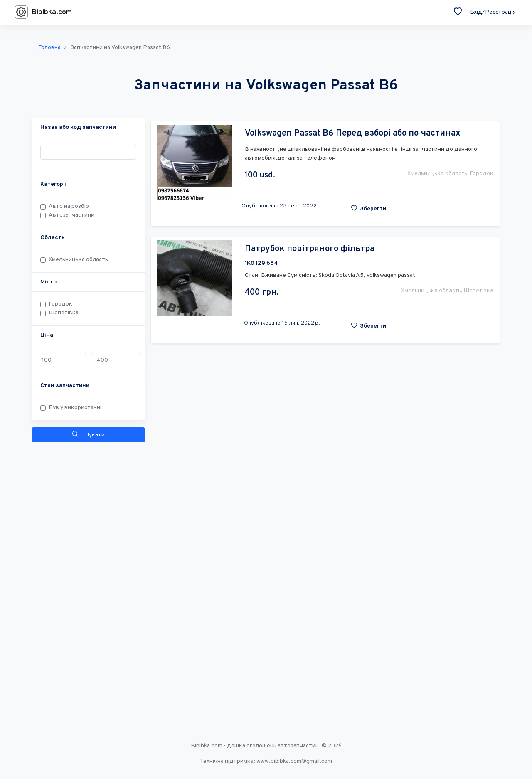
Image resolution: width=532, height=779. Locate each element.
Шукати (88, 434)
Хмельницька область (78, 260)
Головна (49, 48)
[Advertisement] (88, 570)
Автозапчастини (71, 215)
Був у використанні (75, 408)
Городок (60, 304)
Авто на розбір (69, 206)
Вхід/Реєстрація (493, 12)
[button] (78, 127)
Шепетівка (64, 313)
